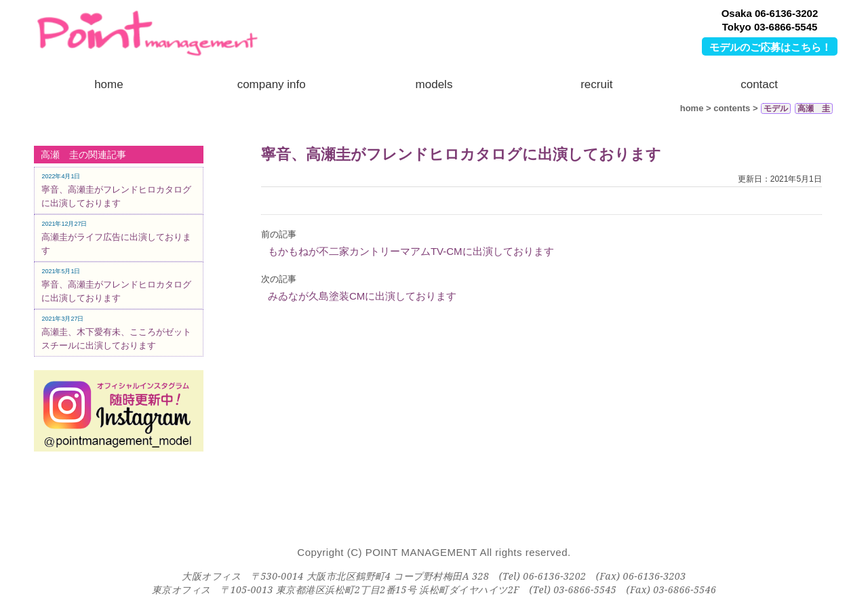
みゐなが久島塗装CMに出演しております (362, 296)
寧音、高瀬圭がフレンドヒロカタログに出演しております (461, 154)
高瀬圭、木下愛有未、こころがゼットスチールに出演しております (116, 333)
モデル (776, 108)
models (434, 84)
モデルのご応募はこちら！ (770, 47)
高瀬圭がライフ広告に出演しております (116, 238)
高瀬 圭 (814, 108)
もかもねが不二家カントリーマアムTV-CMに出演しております (411, 251)
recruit (596, 84)
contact (759, 84)
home (109, 84)
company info (272, 84)
